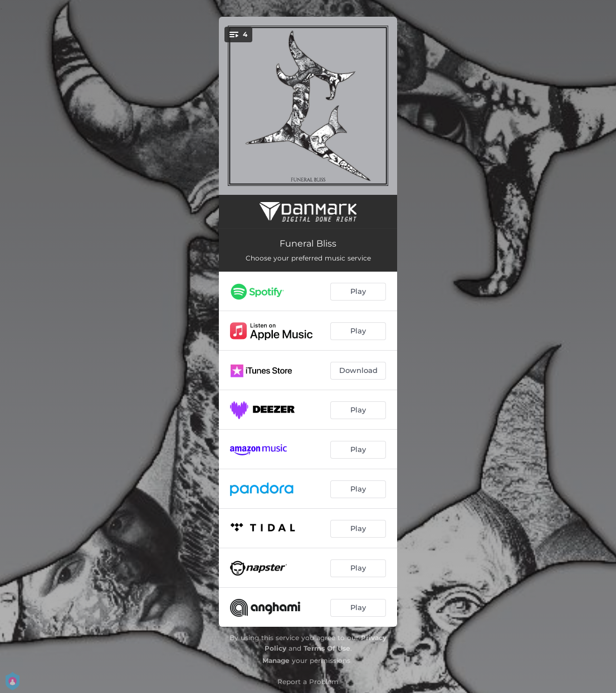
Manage (276, 660)
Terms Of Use (327, 648)
